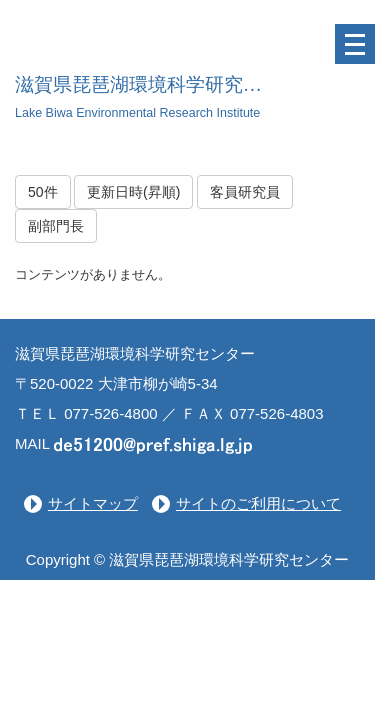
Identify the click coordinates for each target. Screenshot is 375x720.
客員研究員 (245, 192)
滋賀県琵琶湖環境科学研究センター (167, 84)
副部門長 (56, 226)
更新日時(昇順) (133, 192)
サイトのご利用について (258, 503)
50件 (43, 192)
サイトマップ (93, 503)
